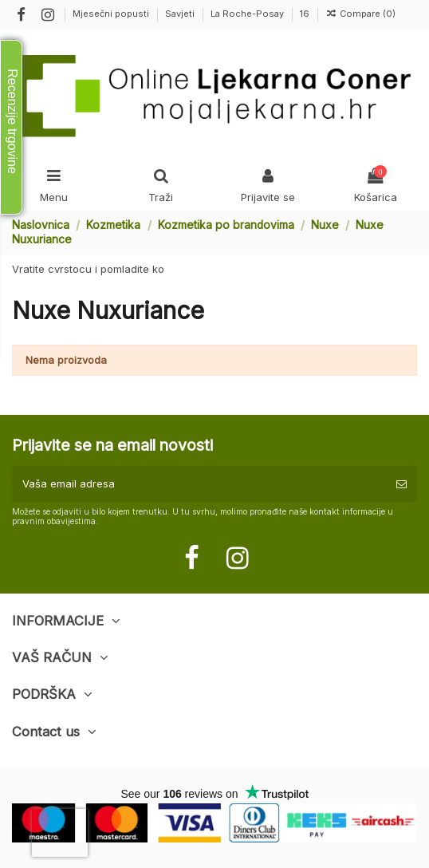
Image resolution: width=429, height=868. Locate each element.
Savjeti (181, 14)
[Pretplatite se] (401, 484)
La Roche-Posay (248, 14)
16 (305, 14)
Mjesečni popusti (112, 14)
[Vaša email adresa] (199, 484)
